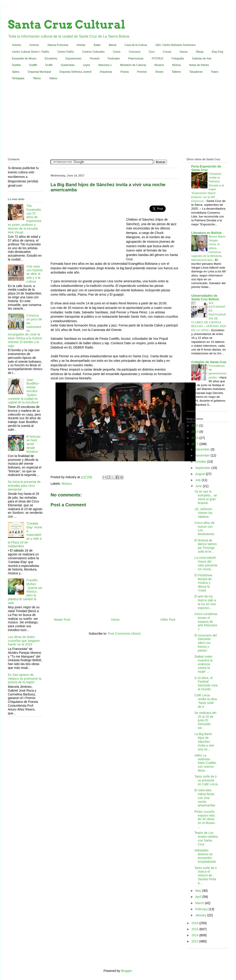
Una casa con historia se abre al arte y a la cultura (35, 274)
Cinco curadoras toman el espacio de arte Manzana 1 (206, 621)
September (203, 468)
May (198, 891)
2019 (195, 432)
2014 (195, 935)
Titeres (37, 78)
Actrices (34, 45)
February (202, 909)
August (200, 474)
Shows (159, 72)
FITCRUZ (157, 59)
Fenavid (95, 59)
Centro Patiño (66, 52)
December (203, 449)
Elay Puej (217, 52)
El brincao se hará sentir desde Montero (33, 444)
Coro (152, 52)
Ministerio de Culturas (133, 65)
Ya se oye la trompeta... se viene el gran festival (206, 497)
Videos (53, 78)
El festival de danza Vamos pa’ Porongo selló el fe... (206, 546)
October (201, 462)
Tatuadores (196, 72)
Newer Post (62, 620)
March (200, 903)
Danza (184, 52)
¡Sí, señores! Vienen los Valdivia (203, 513)
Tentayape (18, 78)
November (203, 455)
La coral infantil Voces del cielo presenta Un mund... (206, 563)
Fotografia (178, 59)
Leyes (87, 65)
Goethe (16, 65)
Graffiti (33, 65)
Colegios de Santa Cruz (209, 362)
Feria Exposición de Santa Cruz (206, 168)
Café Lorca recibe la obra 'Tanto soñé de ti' (206, 701)
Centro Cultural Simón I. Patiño (30, 52)
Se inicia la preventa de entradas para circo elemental (24, 486)
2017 (195, 444)
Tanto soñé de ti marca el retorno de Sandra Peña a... (206, 875)
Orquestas (106, 72)
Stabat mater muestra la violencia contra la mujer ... (203, 664)
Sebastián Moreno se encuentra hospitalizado (205, 856)
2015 (195, 929)
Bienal (112, 45)
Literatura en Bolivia (206, 233)
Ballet (97, 45)
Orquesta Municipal (39, 72)
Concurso (135, 52)
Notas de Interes (199, 65)
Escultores (51, 59)
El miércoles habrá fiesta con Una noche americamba (205, 798)
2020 (195, 425)
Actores (17, 45)
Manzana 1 (105, 65)
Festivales (114, 59)
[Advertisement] (118, 120)
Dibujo (200, 52)
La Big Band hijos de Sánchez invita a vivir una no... (204, 741)
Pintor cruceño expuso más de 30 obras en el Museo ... (205, 819)
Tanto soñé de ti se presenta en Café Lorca (206, 780)
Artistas (81, 45)
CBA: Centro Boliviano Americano (175, 45)
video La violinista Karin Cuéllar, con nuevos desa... (206, 763)
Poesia (125, 72)
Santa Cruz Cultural (67, 25)
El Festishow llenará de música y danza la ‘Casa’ (203, 583)
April (199, 897)
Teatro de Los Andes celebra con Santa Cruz (206, 838)
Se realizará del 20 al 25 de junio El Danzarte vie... (205, 720)
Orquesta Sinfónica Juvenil (75, 72)
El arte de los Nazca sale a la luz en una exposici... (205, 602)
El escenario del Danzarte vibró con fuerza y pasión (206, 643)
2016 (195, 923)
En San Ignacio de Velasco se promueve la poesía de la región (25, 679)
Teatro (215, 72)
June (199, 486)
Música (176, 65)
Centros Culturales (93, 52)
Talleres (176, 72)
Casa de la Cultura (136, 45)
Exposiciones (74, 59)
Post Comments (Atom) (124, 634)
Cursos (167, 52)
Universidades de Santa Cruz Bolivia (205, 297)
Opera (16, 72)
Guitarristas (68, 65)
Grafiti (49, 65)
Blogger (126, 971)
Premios (142, 72)
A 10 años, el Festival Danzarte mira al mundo (206, 684)
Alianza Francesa (58, 45)
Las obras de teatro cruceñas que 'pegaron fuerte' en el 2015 (24, 641)
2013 (195, 941)
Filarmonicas (136, 59)
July (198, 480)
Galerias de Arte (202, 59)
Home (115, 620)
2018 (195, 438)
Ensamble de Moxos (24, 59)
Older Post (168, 620)
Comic (117, 52)
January (201, 915)
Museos (159, 65)
